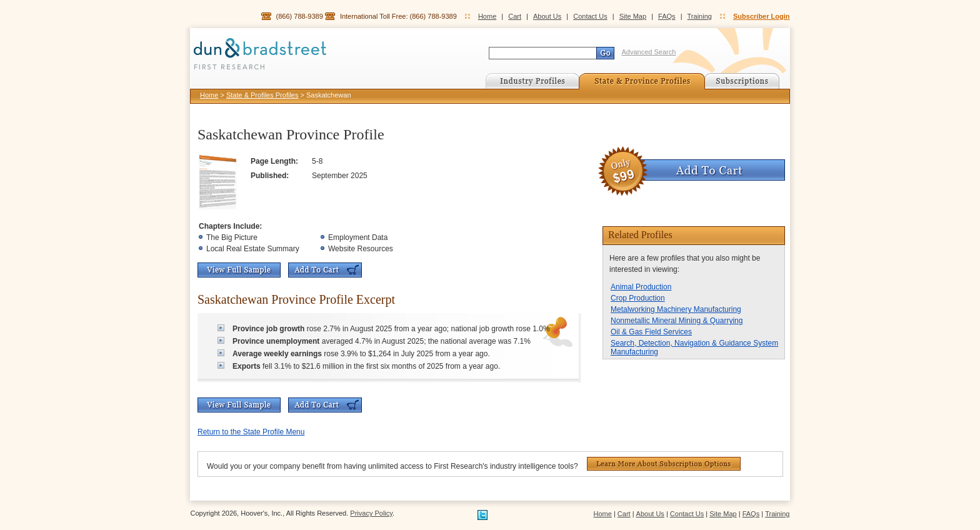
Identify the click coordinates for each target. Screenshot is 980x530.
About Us (547, 16)
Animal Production (641, 287)
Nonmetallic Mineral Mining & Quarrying (677, 321)
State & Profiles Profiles (262, 95)
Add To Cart (325, 270)
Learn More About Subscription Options (664, 464)
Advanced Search (649, 52)
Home (487, 16)
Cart (515, 16)
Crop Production (638, 298)
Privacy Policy (371, 513)
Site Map (633, 16)
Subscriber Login (761, 16)
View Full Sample (239, 270)
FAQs (667, 16)
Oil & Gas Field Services (651, 332)
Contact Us (590, 16)
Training (700, 16)
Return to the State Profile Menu (251, 432)
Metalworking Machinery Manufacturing (676, 309)
